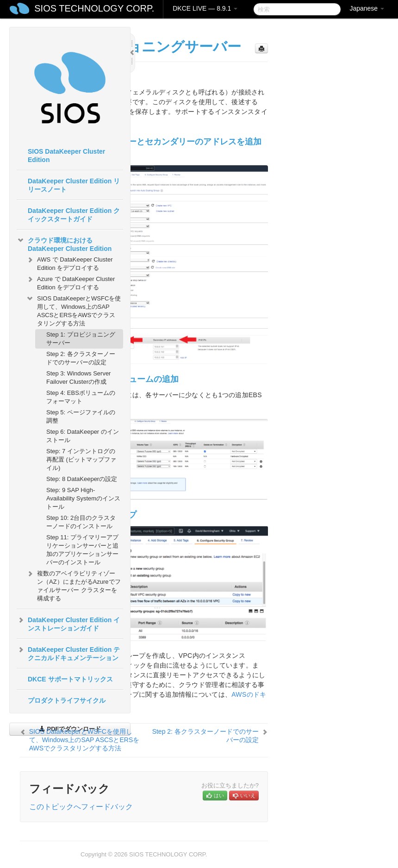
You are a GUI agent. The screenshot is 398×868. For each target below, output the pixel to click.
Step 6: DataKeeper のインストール (83, 436)
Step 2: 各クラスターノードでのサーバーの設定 (81, 358)
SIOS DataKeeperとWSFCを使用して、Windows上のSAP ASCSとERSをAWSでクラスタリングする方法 (73, 310)
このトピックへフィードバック (81, 807)
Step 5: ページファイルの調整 (81, 416)
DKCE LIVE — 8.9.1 (205, 8)
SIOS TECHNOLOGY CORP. (94, 8)
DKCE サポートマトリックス (70, 679)
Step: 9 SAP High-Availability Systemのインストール (83, 498)
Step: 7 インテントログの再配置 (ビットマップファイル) (81, 459)
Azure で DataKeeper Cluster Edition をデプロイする (70, 282)
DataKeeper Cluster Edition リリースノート (74, 185)
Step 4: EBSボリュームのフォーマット (81, 397)
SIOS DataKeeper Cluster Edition (66, 156)
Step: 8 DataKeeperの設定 (82, 479)
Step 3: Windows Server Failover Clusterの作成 (78, 378)
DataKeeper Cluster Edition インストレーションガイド (68, 623)
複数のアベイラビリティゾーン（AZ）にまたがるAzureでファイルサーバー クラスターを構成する (73, 585)
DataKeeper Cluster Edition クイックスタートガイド (74, 215)
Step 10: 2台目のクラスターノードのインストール (81, 522)
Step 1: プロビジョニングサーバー (81, 339)
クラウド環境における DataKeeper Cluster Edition (64, 244)
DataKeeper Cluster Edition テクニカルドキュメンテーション (68, 653)
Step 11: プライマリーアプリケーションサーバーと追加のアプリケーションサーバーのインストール (82, 550)
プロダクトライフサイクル (67, 700)
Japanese (367, 8)
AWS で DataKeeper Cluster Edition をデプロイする (69, 263)
